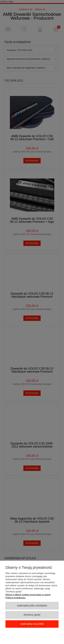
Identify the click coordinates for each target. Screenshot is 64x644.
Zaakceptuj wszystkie (32, 624)
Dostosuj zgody (32, 615)
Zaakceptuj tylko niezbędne (32, 606)
